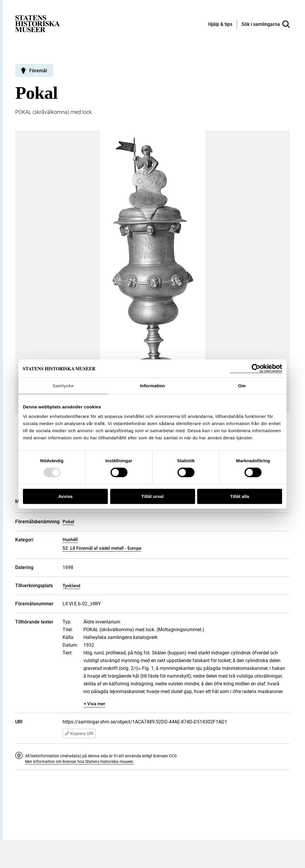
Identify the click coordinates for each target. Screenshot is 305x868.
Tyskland (71, 586)
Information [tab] (152, 386)
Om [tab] (242, 386)
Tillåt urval (153, 496)
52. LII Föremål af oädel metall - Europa (102, 548)
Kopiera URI (79, 734)
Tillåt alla (240, 496)
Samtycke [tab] (63, 386)
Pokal (68, 522)
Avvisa (66, 496)
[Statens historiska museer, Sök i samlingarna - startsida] (38, 23)
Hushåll (70, 540)
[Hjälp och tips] (220, 25)
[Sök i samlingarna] (266, 24)
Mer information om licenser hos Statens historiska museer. (80, 762)
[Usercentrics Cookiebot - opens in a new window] (256, 368)
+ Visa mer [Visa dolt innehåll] (94, 704)
